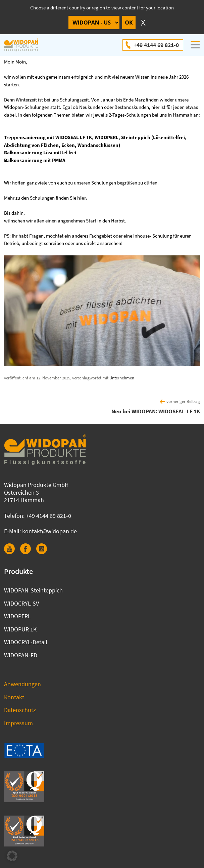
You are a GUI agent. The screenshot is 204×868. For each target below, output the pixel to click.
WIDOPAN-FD (21, 655)
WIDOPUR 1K (20, 629)
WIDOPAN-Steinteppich (33, 590)
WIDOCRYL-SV (21, 603)
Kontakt (14, 697)
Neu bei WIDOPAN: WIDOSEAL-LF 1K (156, 411)
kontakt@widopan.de (49, 531)
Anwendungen (22, 684)
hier (82, 198)
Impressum (18, 723)
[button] (12, 856)
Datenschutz (20, 710)
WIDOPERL (17, 616)
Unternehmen (122, 378)
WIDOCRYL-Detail (26, 642)
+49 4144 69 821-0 (156, 45)
